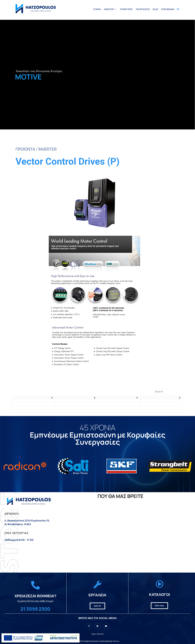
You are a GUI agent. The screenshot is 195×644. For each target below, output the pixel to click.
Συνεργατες (126, 9)
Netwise (116, 641)
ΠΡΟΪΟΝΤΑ (25, 149)
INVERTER (48, 149)
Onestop (110, 9)
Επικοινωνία (168, 9)
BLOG (156, 9)
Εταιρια (97, 9)
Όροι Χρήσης (98, 634)
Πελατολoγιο (143, 9)
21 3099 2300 (35, 609)
